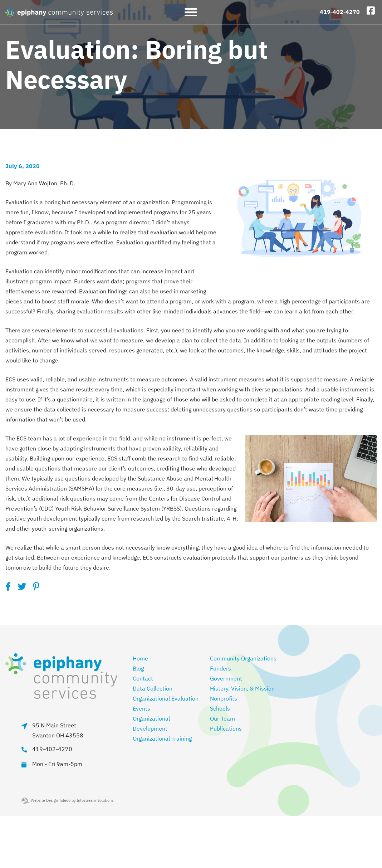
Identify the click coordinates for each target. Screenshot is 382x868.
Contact (143, 678)
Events (141, 708)
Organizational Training (162, 738)
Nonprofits (224, 698)
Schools (220, 708)
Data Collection (153, 688)
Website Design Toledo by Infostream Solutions (67, 800)
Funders (221, 668)
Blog (138, 668)
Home (140, 658)
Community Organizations (243, 658)
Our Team (222, 718)
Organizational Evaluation (166, 698)
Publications (226, 728)
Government (226, 678)
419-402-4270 (340, 12)
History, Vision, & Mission (242, 688)
